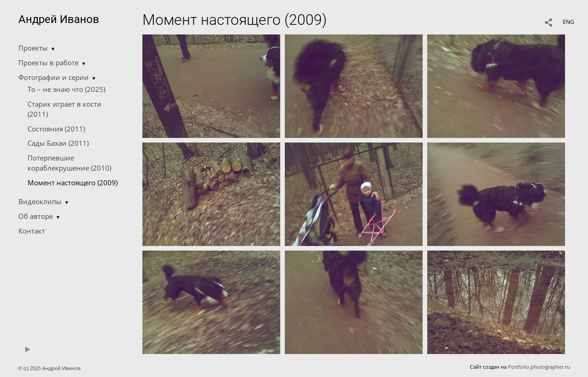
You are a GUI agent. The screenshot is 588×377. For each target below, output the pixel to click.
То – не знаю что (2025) (66, 89)
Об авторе (36, 216)
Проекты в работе (48, 63)
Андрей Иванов (59, 19)
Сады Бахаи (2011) (58, 143)
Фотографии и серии (54, 77)
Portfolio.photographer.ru (539, 367)
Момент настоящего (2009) (73, 183)
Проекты (33, 48)
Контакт (32, 231)
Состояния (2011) (56, 129)
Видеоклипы (40, 201)
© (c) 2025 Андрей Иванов (50, 368)
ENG (568, 22)
